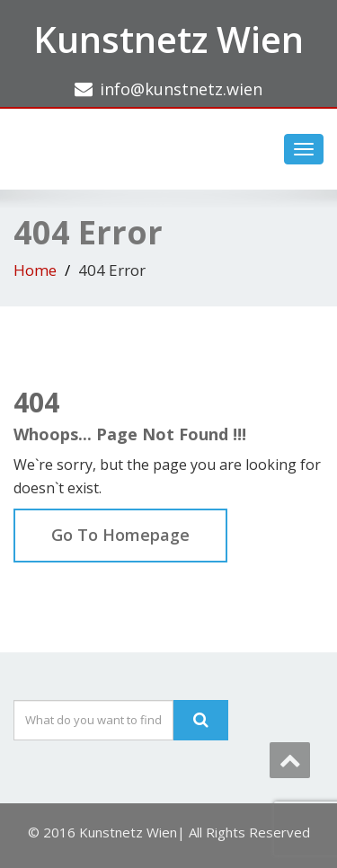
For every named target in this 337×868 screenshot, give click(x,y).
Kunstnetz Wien (168, 39)
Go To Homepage (120, 535)
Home (35, 270)
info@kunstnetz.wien (181, 89)
